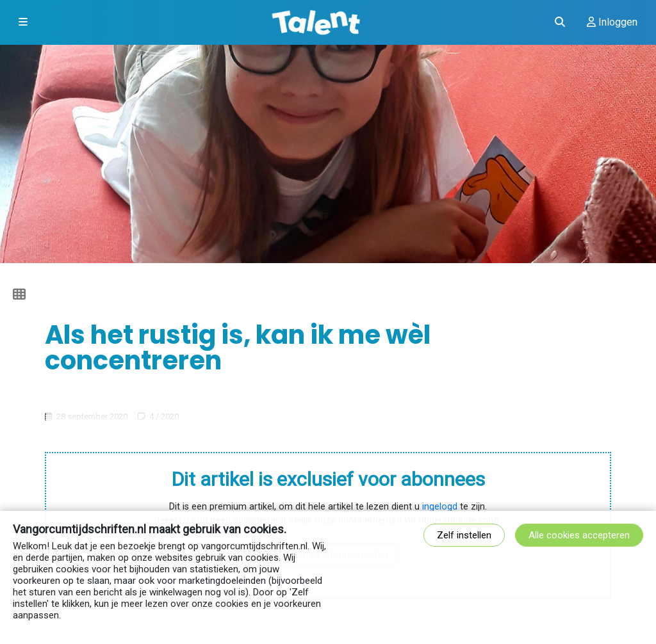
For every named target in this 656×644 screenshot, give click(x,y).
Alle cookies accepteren (579, 535)
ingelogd (440, 507)
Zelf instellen (464, 535)
